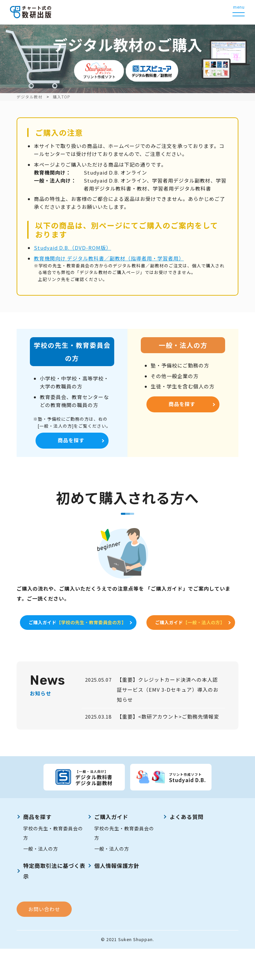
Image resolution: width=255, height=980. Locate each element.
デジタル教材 (30, 97)
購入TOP (62, 97)
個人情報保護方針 (117, 897)
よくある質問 (187, 848)
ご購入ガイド (126, 625)
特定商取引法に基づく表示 (54, 902)
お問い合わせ (44, 940)
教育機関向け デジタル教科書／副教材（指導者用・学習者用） (109, 258)
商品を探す (71, 441)
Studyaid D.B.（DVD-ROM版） (73, 248)
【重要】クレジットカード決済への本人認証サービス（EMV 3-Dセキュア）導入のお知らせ (168, 721)
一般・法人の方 (41, 880)
